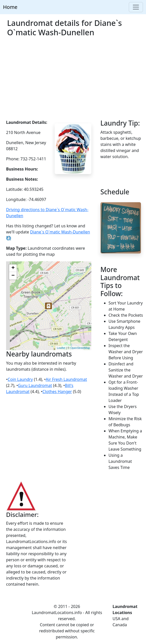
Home (10, 7)
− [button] (13, 276)
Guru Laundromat (35, 385)
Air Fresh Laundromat (66, 379)
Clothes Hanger (57, 392)
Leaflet (61, 348)
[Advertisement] (73, 81)
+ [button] (13, 268)
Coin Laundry (20, 379)
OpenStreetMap (80, 348)
